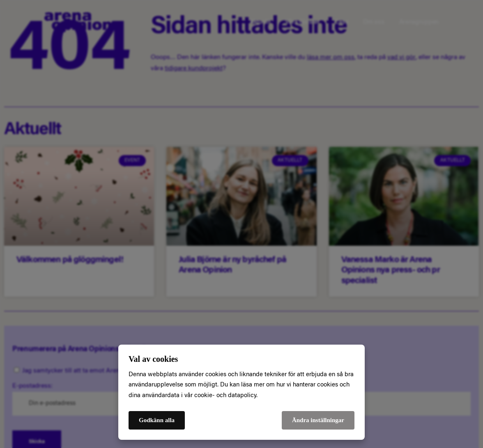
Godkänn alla (157, 420)
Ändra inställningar (318, 420)
